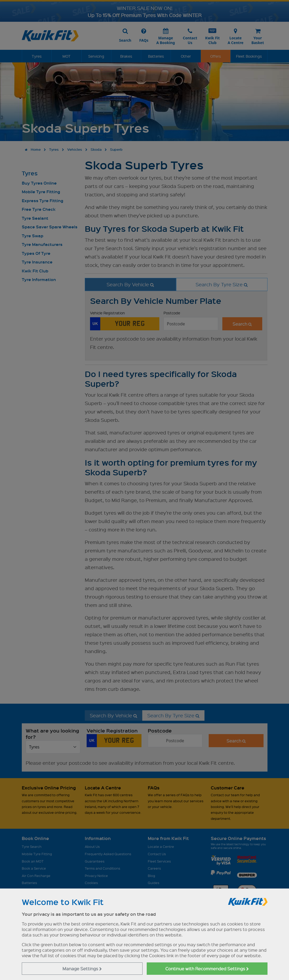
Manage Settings (82, 969)
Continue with (207, 969)
